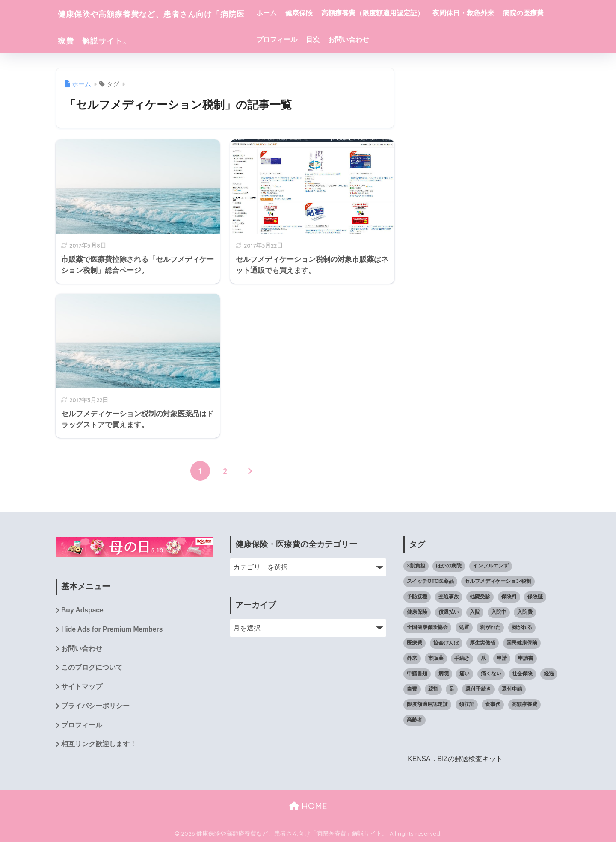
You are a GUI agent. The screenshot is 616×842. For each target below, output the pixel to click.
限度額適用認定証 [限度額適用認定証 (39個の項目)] (427, 704)
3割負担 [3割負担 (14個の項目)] (416, 566)
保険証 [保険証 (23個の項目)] (535, 597)
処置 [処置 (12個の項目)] (464, 627)
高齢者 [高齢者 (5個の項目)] (415, 720)
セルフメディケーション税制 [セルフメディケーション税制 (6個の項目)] (498, 581)
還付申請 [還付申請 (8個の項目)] (512, 689)
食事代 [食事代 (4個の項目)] (493, 704)
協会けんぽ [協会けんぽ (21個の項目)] (446, 643)
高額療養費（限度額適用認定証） (403, 13)
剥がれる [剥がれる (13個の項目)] (522, 627)
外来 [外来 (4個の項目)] (412, 658)
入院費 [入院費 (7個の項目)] (525, 612)
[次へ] (250, 471)
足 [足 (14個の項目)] (452, 689)
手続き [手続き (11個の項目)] (462, 658)
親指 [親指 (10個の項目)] (433, 689)
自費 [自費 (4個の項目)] (412, 689)
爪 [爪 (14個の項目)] (483, 658)
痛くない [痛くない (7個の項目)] (491, 674)
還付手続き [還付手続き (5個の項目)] (478, 689)
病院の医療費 (307, 40)
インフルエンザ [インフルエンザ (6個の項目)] (491, 566)
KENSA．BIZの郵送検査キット (455, 759)
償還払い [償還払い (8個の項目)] (449, 612)
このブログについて (92, 669)
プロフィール (356, 40)
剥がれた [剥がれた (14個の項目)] (490, 627)
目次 (392, 40)
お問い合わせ (428, 40)
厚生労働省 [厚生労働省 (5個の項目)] (483, 643)
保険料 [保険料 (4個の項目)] (509, 597)
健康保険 (329, 13)
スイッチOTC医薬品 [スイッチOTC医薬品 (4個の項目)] (430, 581)
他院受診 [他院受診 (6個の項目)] (480, 597)
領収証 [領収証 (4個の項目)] (467, 704)
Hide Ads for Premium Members (113, 630)
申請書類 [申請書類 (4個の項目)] (417, 674)
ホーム (296, 13)
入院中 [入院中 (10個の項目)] (499, 612)
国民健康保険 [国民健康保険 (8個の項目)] (522, 643)
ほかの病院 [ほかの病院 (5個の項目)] (449, 566)
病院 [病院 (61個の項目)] (444, 674)
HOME (308, 806)
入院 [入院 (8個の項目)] (475, 612)
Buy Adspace (83, 610)
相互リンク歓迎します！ (99, 746)
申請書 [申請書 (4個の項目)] (526, 658)
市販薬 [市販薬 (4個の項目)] (436, 658)
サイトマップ (82, 688)
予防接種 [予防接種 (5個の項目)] (417, 597)
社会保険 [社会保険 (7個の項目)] (522, 674)
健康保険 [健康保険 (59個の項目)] (417, 612)
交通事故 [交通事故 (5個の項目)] (449, 597)
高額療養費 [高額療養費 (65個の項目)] (524, 704)
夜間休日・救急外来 (493, 13)
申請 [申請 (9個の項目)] (502, 658)
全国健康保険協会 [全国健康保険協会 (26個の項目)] (427, 627)
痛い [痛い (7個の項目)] (465, 674)
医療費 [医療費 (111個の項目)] (415, 643)
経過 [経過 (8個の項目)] (549, 674)
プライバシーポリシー (95, 707)
